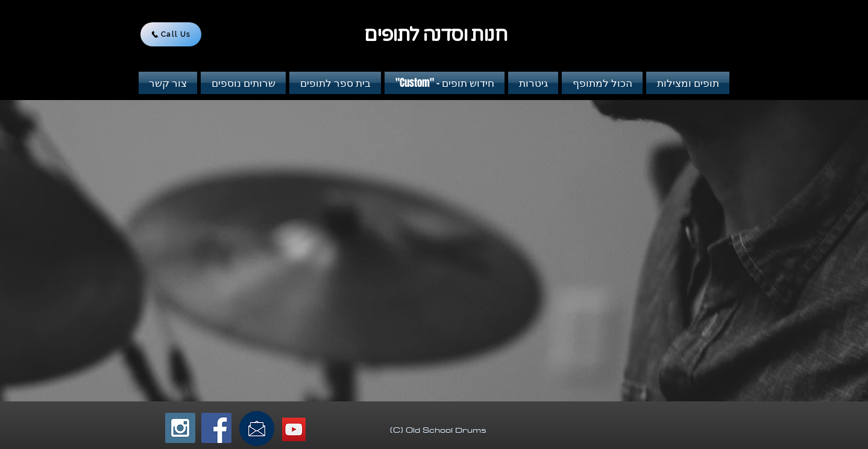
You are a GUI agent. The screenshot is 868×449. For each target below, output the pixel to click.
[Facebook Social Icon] (216, 428)
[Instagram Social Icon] (180, 428)
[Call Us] (171, 34)
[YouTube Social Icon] (294, 429)
